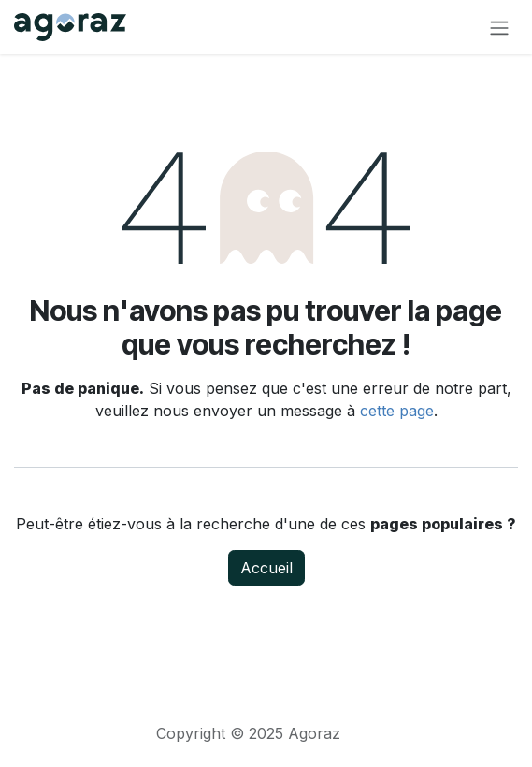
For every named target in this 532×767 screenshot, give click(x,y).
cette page (397, 411)
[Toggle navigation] (499, 27)
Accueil (266, 568)
